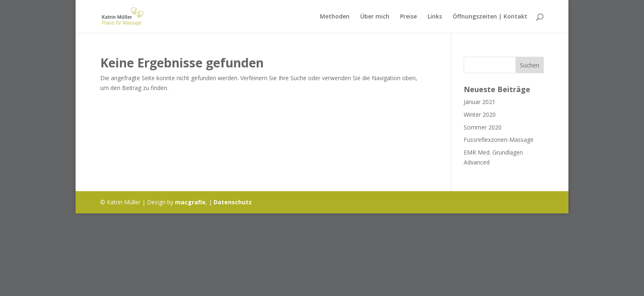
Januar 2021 (480, 102)
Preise (408, 17)
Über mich (375, 17)
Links (435, 17)
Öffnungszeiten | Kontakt (490, 17)
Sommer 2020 (483, 127)
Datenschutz (233, 202)
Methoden (335, 17)
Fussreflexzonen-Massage (499, 140)
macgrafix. (191, 202)
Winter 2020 (480, 114)
